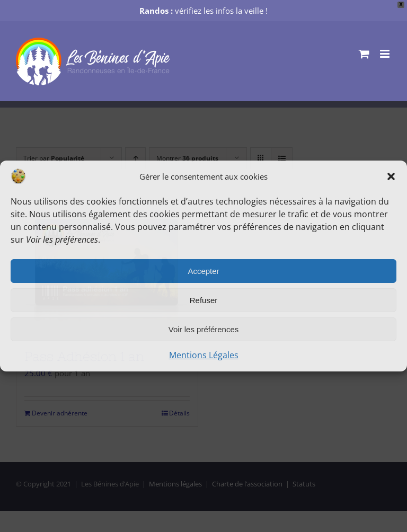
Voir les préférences (204, 329)
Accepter (203, 271)
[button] (391, 176)
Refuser (204, 300)
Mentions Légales (204, 355)
